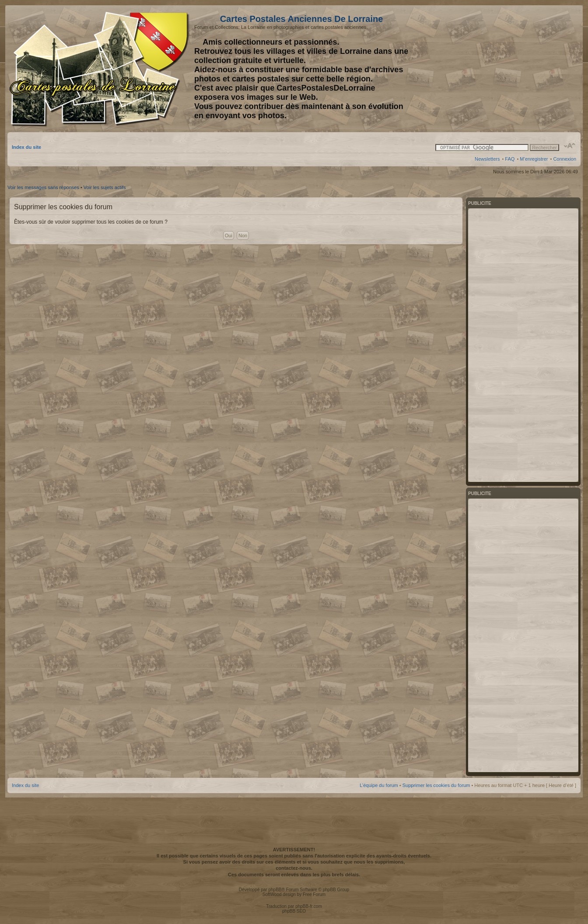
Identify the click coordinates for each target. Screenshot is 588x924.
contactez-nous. (294, 868)
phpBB (275, 890)
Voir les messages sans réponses (43, 187)
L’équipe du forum (379, 785)
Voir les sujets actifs (105, 187)
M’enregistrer (534, 159)
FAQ (510, 159)
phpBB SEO (294, 911)
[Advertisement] (507, 69)
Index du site (26, 147)
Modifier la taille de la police (570, 146)
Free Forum (314, 894)
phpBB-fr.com (309, 906)
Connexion (565, 159)
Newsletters (487, 159)
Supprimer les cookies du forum (436, 785)
